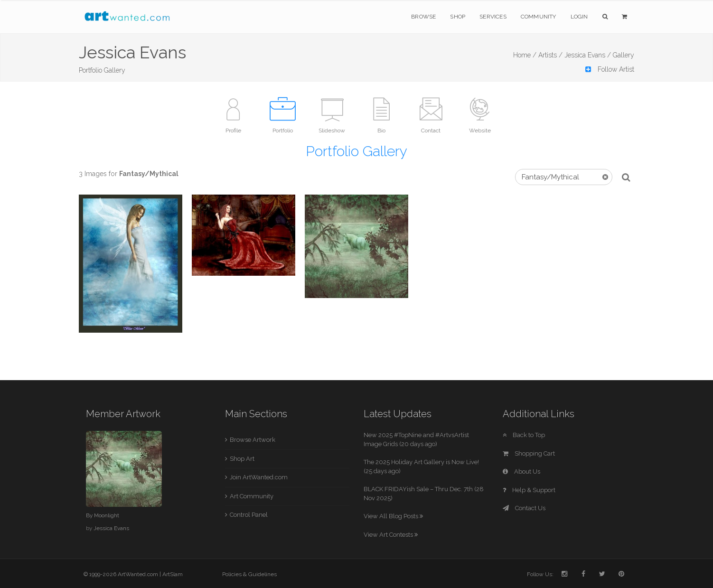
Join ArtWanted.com (259, 477)
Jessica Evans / (588, 55)
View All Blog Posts (393, 516)
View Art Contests (391, 535)
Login (579, 17)
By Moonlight (103, 515)
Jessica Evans (111, 528)
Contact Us (524, 508)
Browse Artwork (253, 440)
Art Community (252, 496)
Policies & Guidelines (249, 574)
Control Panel (249, 515)
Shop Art (242, 459)
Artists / (550, 55)
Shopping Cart (529, 453)
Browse (423, 17)
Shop (458, 17)
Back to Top (524, 435)
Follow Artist (610, 69)
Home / (525, 55)
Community (539, 17)
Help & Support (529, 490)
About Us (521, 471)
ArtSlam (173, 574)
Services (493, 17)
